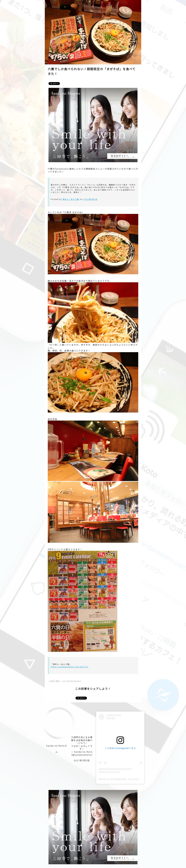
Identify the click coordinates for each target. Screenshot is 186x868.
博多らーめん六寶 (71, 199)
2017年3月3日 (82, 760)
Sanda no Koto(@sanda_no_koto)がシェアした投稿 (128, 779)
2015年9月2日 (90, 199)
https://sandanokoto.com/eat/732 (70, 667)
